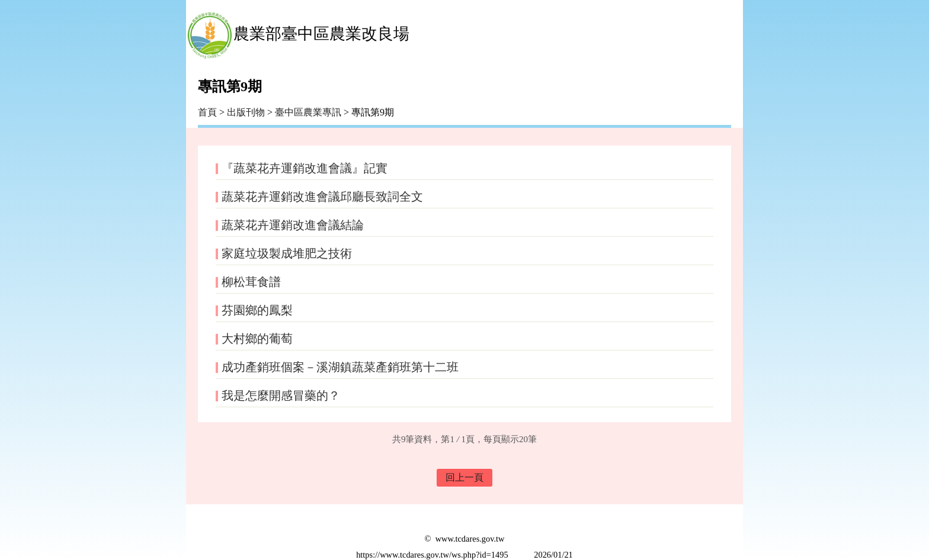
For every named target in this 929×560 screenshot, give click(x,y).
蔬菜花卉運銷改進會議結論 (293, 225)
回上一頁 (464, 477)
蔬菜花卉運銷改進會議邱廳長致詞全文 (322, 197)
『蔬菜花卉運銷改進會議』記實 (305, 168)
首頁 (207, 112)
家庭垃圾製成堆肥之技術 (287, 253)
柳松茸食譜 (251, 282)
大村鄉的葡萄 (257, 339)
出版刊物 (246, 112)
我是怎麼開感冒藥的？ (281, 395)
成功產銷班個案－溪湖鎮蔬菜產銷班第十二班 (340, 367)
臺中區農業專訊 (309, 112)
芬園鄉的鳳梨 (257, 310)
